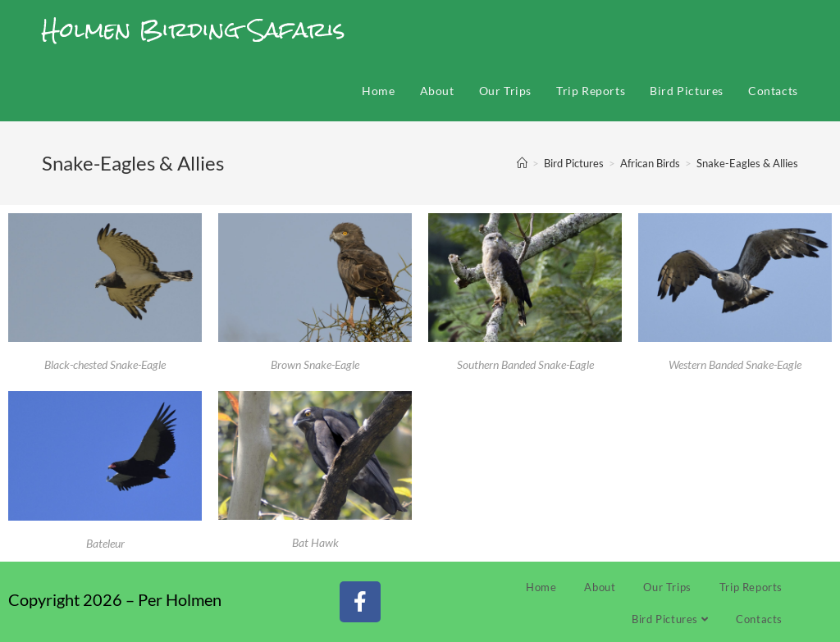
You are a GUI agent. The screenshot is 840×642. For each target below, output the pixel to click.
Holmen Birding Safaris (194, 30)
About (600, 587)
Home (541, 587)
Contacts (759, 619)
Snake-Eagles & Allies (747, 163)
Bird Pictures (670, 619)
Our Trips (667, 587)
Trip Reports (751, 587)
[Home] (522, 163)
